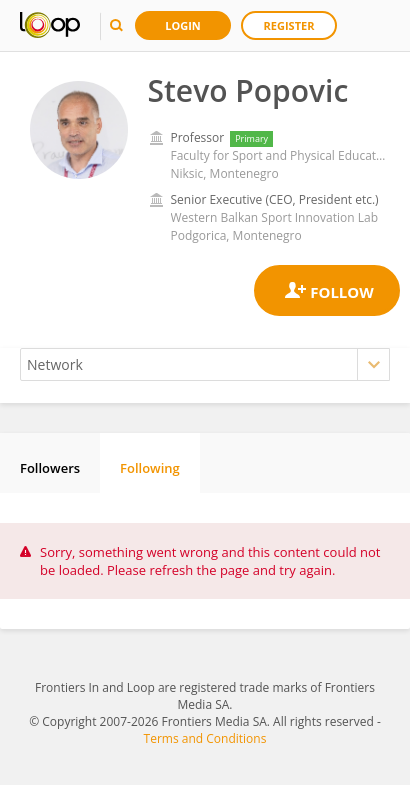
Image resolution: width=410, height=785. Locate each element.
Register (289, 25)
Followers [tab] (50, 468)
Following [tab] (150, 468)
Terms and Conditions (205, 738)
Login (183, 25)
